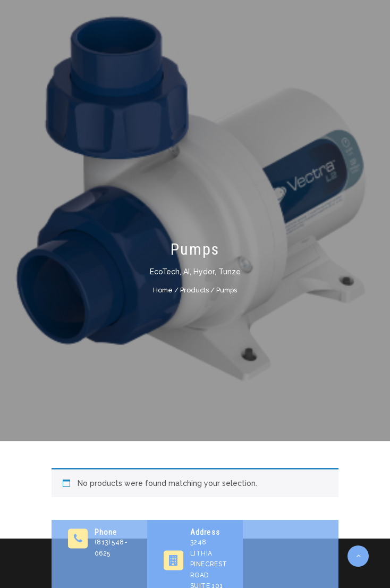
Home (163, 289)
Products (194, 289)
